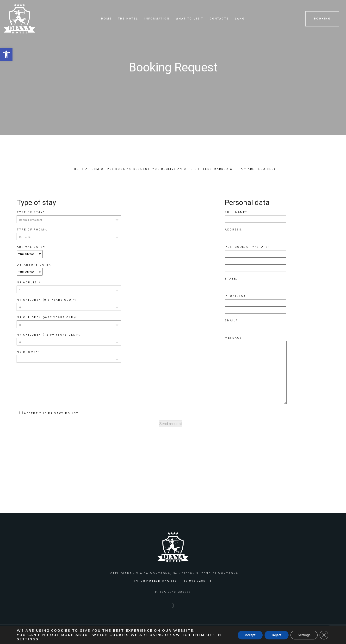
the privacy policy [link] (59, 413)
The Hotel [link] (128, 19)
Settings (304, 635)
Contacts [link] (219, 19)
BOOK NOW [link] (275, 485)
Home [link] (106, 19)
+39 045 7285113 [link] (196, 581)
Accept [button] (250, 635)
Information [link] (157, 19)
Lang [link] (240, 19)
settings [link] (28, 639)
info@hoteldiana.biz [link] (156, 581)
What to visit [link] (190, 19)
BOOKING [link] (322, 19)
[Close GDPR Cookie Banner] (324, 635)
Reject (277, 635)
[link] (6, 54)
